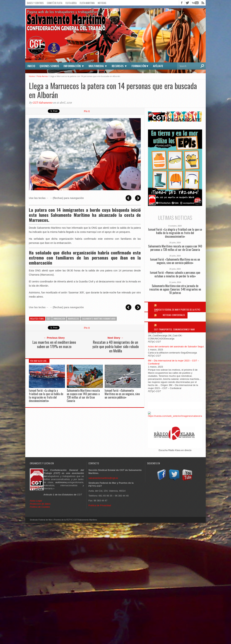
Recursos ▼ (119, 66)
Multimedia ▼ (98, 66)
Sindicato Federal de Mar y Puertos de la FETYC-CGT (177, 311)
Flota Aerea (71, 3)
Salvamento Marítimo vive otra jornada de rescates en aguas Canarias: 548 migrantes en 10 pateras (175, 289)
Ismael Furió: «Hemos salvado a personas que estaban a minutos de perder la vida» (175, 274)
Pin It (87, 111)
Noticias (102, 3)
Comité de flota (55, 3)
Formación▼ (140, 66)
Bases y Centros (35, 3)
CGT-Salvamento (42, 103)
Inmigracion (59, 319)
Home (32, 76)
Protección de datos (40, 504)
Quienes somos (49, 66)
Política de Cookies (40, 507)
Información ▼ (74, 66)
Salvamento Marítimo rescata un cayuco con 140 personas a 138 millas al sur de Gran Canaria (83, 396)
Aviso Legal (36, 501)
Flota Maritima (87, 3)
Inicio (31, 66)
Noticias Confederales (174, 315)
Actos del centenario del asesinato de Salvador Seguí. (176, 347)
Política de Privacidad (100, 505)
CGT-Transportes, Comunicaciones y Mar (174, 329)
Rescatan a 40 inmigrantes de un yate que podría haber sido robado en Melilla (116, 346)
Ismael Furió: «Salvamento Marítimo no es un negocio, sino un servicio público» (122, 394)
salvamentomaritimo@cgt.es (103, 478)
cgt (49, 319)
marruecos (74, 319)
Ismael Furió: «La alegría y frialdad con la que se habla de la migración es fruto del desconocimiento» (46, 396)
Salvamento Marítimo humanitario (99, 319)
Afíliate (158, 66)
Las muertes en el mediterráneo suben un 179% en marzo (54, 344)
